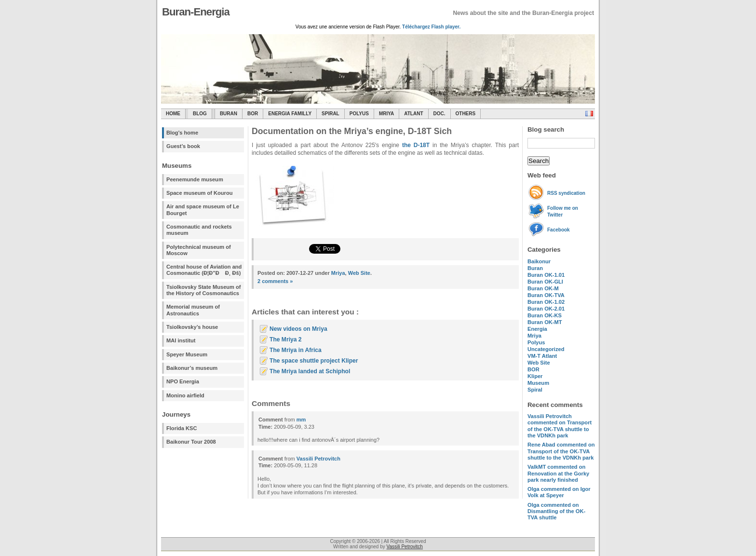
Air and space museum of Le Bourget (203, 210)
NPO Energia (183, 381)
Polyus (359, 114)
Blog (200, 114)
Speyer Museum (187, 354)
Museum (538, 383)
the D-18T (416, 145)
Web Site (539, 363)
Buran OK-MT (545, 322)
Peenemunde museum (195, 179)
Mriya (386, 114)
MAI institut (181, 340)
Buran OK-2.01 (546, 309)
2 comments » (275, 281)
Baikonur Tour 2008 (191, 442)
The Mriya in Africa (296, 350)
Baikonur (539, 261)
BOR (253, 114)
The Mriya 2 (286, 339)
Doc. (439, 114)
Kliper (535, 376)
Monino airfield (185, 395)
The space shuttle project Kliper (314, 361)
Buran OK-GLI (545, 282)
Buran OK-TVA (546, 295)
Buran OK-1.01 (546, 275)
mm (301, 420)
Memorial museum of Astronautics (193, 310)
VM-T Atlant (542, 356)
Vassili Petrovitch (318, 459)
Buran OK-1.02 (546, 302)
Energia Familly (290, 114)
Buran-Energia (196, 12)
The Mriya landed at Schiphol (310, 371)
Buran (229, 114)
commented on (560, 426)
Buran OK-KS (545, 315)
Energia (537, 329)
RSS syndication (566, 193)
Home (173, 114)
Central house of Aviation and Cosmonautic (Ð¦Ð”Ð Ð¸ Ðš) (204, 270)
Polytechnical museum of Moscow (199, 250)
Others (466, 114)
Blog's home (182, 133)
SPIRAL (331, 114)
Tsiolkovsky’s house (192, 327)
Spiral (535, 390)
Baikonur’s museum (192, 368)
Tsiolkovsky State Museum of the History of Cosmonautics (204, 290)
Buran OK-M (543, 288)
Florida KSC (182, 428)
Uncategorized (546, 349)
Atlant (413, 114)
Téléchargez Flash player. (431, 27)
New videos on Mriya (298, 329)
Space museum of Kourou (199, 193)
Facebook (559, 230)
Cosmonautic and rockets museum (199, 230)
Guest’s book (183, 146)
